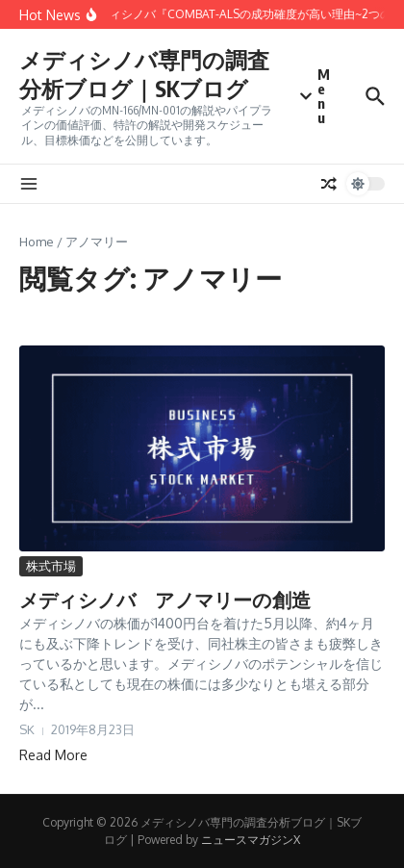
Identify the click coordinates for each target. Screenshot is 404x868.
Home (37, 242)
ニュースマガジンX (251, 840)
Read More (53, 755)
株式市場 (51, 566)
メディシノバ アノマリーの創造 (165, 599)
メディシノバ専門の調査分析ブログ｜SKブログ (144, 74)
